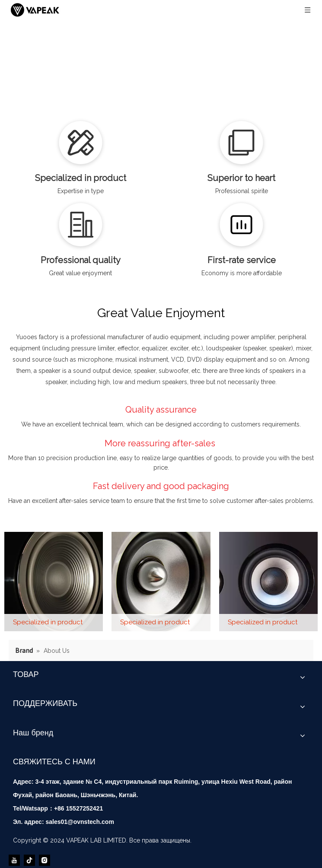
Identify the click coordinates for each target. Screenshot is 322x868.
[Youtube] (14, 860)
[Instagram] (45, 860)
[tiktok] (29, 860)
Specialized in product (48, 622)
